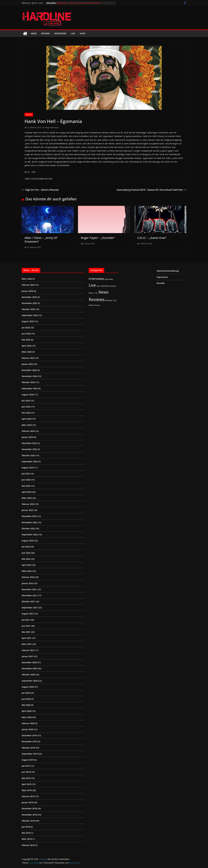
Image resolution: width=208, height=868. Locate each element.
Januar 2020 (27, 729)
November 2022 (29, 522)
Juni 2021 (26, 626)
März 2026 (27, 279)
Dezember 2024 (29, 370)
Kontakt (161, 283)
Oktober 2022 (28, 528)
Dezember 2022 (29, 516)
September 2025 (30, 315)
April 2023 (27, 492)
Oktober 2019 (28, 748)
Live (73, 33)
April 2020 (27, 711)
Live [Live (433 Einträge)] (92, 285)
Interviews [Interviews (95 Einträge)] (96, 279)
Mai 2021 (26, 632)
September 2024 (30, 388)
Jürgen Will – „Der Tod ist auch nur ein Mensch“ (79, 3)
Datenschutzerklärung (168, 271)
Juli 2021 (26, 620)
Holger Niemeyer (52, 128)
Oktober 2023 (28, 455)
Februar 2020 (28, 723)
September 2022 (30, 535)
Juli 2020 (26, 693)
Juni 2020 (26, 699)
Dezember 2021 (29, 589)
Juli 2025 (26, 328)
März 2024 (27, 425)
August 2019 (28, 760)
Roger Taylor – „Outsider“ (98, 238)
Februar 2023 (28, 504)
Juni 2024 (26, 407)
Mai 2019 (26, 778)
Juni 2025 (26, 334)
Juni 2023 (26, 480)
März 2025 (27, 352)
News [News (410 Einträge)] (103, 292)
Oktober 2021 (28, 601)
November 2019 (29, 741)
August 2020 (28, 687)
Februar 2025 (28, 358)
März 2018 (27, 839)
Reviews (46, 33)
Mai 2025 (26, 340)
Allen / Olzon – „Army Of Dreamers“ (41, 240)
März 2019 (27, 790)
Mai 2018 (26, 833)
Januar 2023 (27, 510)
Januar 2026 (27, 291)
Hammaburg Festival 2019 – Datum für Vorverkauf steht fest (151, 190)
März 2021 (27, 644)
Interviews (60, 33)
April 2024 (27, 419)
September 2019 (30, 754)
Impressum (162, 277)
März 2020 (27, 717)
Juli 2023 (26, 474)
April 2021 (27, 638)
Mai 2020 (26, 705)
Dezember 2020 (29, 662)
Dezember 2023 (29, 443)
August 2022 (28, 541)
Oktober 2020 (28, 675)
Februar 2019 (28, 796)
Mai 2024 (26, 413)
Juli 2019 (26, 766)
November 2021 (29, 595)
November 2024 (29, 376)
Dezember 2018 (29, 808)
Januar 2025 (27, 364)
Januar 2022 (27, 583)
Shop (83, 33)
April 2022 (27, 565)
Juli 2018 (26, 827)
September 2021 (30, 608)
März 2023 (27, 498)
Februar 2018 (28, 845)
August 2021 (28, 614)
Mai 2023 (26, 486)
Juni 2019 (26, 772)
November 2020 (29, 668)
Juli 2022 (26, 547)
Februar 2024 (28, 431)
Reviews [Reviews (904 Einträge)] (97, 299)
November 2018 (29, 815)
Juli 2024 (26, 401)
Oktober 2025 (28, 309)
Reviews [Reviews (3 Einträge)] (109, 300)
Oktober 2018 (28, 821)
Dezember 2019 (29, 735)
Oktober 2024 (28, 382)
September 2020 (30, 681)
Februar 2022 (28, 577)
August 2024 (28, 395)
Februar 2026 (28, 285)
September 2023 (30, 461)
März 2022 (27, 571)
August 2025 (28, 321)
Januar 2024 (27, 437)
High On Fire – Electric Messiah (40, 190)
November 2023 (29, 449)
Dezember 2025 (29, 297)
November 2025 (29, 303)
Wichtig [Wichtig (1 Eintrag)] (97, 305)
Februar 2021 (28, 650)
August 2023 (28, 468)
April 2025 (27, 346)
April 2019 (27, 784)
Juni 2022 (26, 553)
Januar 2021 (27, 656)
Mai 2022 (26, 559)
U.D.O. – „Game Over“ (152, 238)
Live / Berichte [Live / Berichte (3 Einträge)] (103, 286)
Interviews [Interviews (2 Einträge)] (109, 279)
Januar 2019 (27, 802)
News (34, 33)
